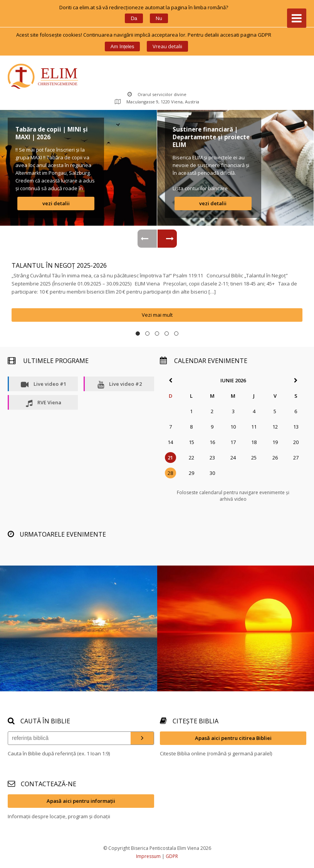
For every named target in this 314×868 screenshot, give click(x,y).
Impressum (148, 856)
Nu (159, 18)
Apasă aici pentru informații (81, 801)
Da (134, 18)
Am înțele (122, 46)
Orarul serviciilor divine (157, 94)
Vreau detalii (167, 46)
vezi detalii (56, 203)
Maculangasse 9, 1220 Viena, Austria (157, 102)
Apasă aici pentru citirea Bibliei (233, 738)
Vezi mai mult (157, 315)
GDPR (172, 856)
